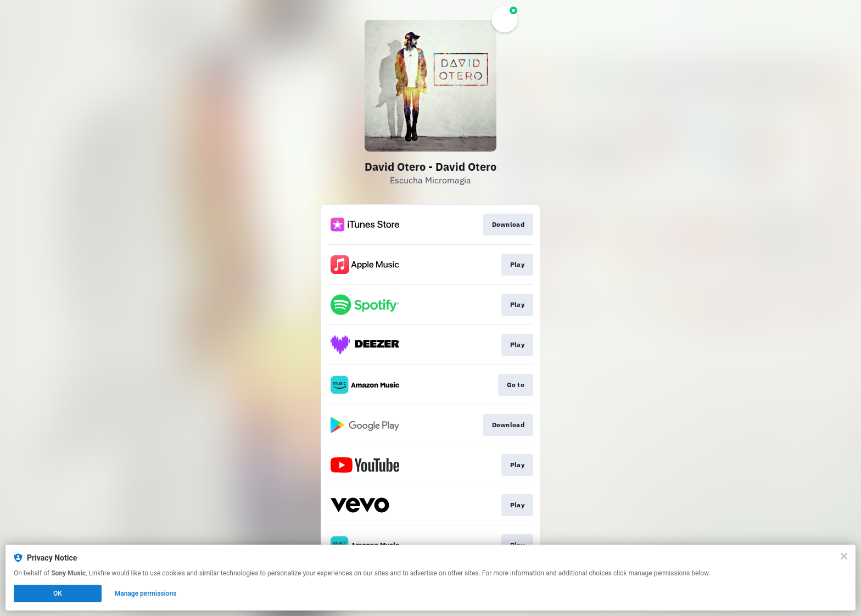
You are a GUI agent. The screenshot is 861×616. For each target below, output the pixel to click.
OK (58, 593)
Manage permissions (146, 593)
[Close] (844, 556)
